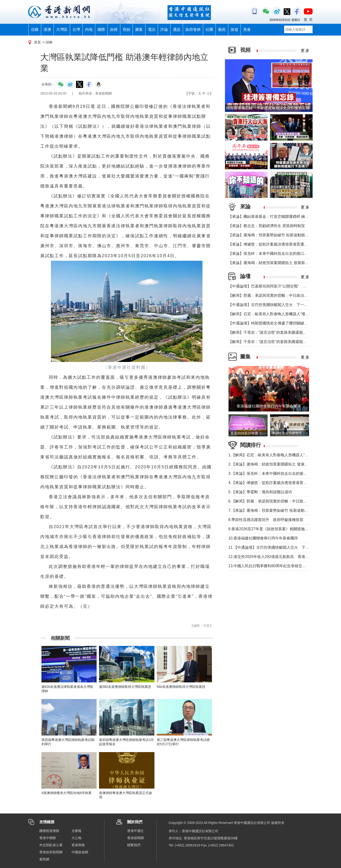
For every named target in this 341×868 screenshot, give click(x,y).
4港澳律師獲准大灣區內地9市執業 (67, 793)
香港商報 (78, 845)
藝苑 (222, 30)
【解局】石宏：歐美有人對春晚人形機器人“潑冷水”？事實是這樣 (283, 314)
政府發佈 (193, 30)
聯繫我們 (134, 845)
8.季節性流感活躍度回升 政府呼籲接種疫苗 (266, 520)
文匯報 (76, 831)
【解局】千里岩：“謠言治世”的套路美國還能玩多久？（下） (279, 332)
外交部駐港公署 (51, 845)
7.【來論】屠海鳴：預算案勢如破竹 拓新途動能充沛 (272, 510)
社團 (209, 30)
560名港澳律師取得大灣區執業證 (181, 687)
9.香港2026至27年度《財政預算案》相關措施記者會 (273, 529)
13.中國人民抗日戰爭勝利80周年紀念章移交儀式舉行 (273, 566)
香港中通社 (135, 831)
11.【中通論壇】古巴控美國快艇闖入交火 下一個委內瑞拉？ (280, 547)
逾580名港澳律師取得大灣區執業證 (125, 687)
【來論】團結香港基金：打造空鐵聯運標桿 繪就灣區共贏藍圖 (280, 217)
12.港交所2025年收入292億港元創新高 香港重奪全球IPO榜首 (281, 557)
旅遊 (234, 30)
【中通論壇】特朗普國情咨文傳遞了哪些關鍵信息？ (272, 323)
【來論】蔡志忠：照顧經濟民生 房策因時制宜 (267, 226)
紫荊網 (44, 859)
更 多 (305, 51)
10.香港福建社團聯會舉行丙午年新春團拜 (263, 538)
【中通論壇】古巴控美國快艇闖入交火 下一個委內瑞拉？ (278, 305)
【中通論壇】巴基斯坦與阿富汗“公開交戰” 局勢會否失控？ (279, 286)
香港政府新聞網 (51, 852)
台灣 (76, 30)
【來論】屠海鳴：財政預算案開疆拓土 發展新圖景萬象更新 (278, 263)
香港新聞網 (135, 838)
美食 (247, 30)
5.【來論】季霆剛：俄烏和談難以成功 (260, 492)
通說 (177, 30)
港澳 (47, 30)
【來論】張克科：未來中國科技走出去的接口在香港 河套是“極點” (283, 254)
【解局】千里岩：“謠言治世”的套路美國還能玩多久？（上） (279, 342)
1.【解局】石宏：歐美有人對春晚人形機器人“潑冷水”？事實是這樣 (284, 455)
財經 (114, 30)
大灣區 (62, 30)
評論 (164, 30)
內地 (89, 30)
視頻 (126, 30)
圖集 (139, 30)
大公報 (76, 838)
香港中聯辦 (48, 838)
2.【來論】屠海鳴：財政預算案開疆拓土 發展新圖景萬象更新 (280, 464)
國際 (101, 30)
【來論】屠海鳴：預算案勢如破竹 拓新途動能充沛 (270, 235)
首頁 (37, 42)
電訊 (152, 30)
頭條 (35, 30)
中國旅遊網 (80, 852)
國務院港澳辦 (49, 831)
